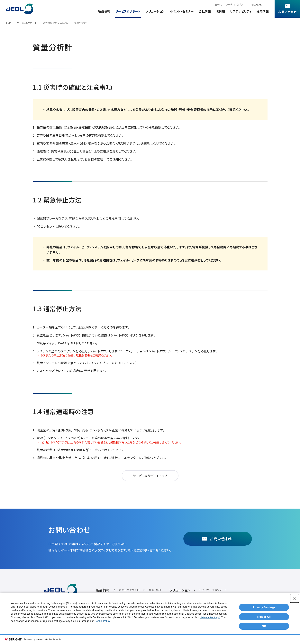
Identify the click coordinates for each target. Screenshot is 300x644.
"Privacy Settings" (210, 618)
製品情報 (104, 11)
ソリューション (155, 11)
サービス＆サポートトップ (150, 476)
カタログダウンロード (132, 590)
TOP (8, 23)
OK (264, 626)
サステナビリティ (241, 11)
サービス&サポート (27, 23)
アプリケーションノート (213, 590)
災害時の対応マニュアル (56, 23)
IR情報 (220, 11)
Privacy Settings (264, 607)
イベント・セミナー (182, 11)
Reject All (264, 617)
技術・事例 (155, 590)
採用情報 (263, 11)
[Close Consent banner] (295, 598)
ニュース (217, 4)
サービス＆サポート (128, 11)
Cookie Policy (102, 621)
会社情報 (205, 11)
